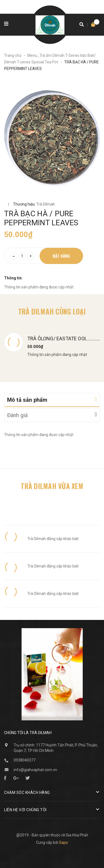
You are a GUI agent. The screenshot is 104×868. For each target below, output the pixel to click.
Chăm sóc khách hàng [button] (52, 792)
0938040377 (25, 760)
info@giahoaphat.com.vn (35, 770)
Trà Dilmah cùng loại (52, 311)
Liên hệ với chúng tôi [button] (52, 809)
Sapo (63, 842)
